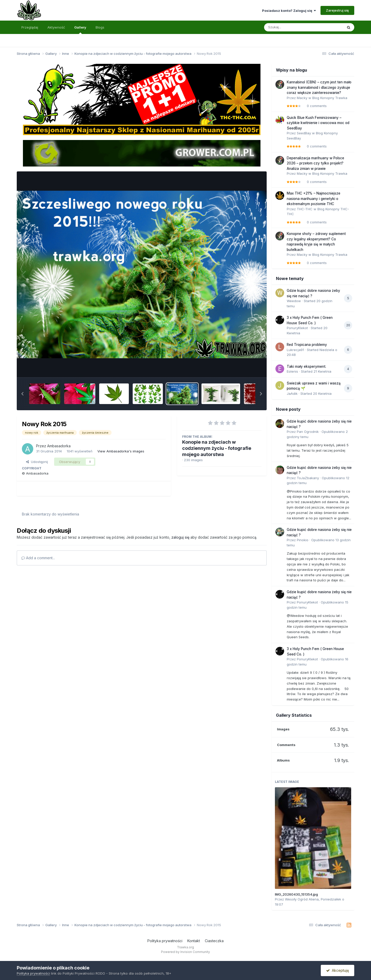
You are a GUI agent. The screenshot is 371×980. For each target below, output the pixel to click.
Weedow (294, 301)
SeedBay (304, 133)
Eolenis (292, 371)
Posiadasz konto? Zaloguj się (289, 11)
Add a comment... (38, 558)
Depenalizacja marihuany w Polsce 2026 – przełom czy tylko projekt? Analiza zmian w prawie (315, 163)
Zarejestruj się (337, 10)
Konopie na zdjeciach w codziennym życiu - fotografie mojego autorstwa (217, 448)
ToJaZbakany (308, 478)
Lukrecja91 (295, 350)
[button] (22, 394)
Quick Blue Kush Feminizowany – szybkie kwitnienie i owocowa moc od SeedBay (318, 123)
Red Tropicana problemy (307, 345)
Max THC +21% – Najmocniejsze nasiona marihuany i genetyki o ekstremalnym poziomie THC (314, 199)
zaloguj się (180, 537)
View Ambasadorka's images (121, 451)
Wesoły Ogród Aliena (302, 899)
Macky (302, 98)
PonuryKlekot (297, 328)
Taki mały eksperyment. (306, 366)
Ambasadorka (59, 446)
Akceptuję (338, 970)
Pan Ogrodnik (308, 432)
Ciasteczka (214, 941)
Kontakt (194, 941)
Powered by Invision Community (185, 952)
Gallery (80, 30)
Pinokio (303, 540)
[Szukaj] (291, 27)
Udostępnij (37, 462)
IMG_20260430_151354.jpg (296, 894)
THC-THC (305, 209)
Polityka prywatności (165, 941)
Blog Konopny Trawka (330, 98)
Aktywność (56, 27)
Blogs (100, 27)
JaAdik (292, 393)
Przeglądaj (30, 27)
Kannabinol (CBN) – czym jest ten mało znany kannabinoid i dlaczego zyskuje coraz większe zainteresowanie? (319, 87)
